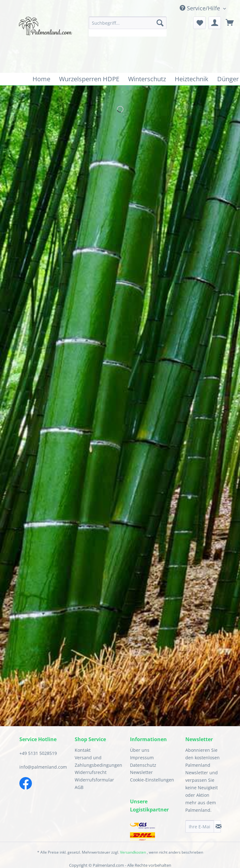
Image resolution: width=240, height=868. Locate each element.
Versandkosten (133, 852)
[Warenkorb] (230, 23)
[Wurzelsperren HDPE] (89, 79)
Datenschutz (143, 765)
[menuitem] (128, 27)
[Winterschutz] (147, 79)
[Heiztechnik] (192, 79)
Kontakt (83, 750)
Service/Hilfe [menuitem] (201, 8)
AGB (79, 787)
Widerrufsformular (94, 780)
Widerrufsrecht (91, 772)
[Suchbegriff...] (128, 23)
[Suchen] (160, 23)
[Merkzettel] (199, 23)
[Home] (41, 79)
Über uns (140, 750)
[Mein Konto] (215, 23)
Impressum (142, 758)
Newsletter (141, 772)
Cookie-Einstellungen (152, 780)
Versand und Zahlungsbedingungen (97, 761)
